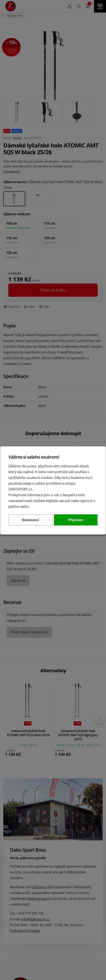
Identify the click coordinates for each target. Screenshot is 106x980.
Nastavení (30, 520)
